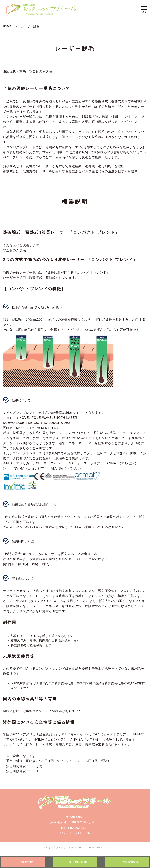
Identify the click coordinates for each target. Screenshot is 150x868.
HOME (7, 26)
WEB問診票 (131, 862)
